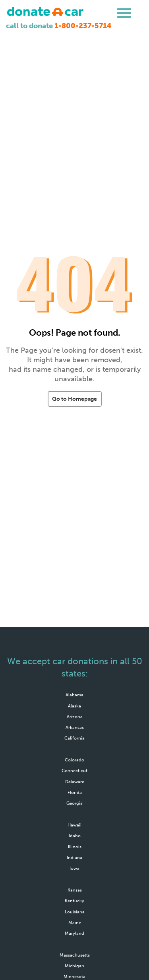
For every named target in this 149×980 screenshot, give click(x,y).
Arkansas (75, 727)
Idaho (75, 836)
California (74, 738)
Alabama (74, 695)
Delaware (75, 782)
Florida (75, 792)
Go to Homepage (74, 399)
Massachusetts (75, 955)
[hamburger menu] (124, 13)
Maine (75, 922)
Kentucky (74, 901)
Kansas (75, 890)
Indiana (74, 857)
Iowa (74, 868)
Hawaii (74, 825)
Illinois (75, 847)
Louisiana (75, 912)
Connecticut (74, 771)
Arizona (75, 717)
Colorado (74, 760)
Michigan (74, 966)
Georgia (74, 803)
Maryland (74, 933)
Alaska (74, 706)
